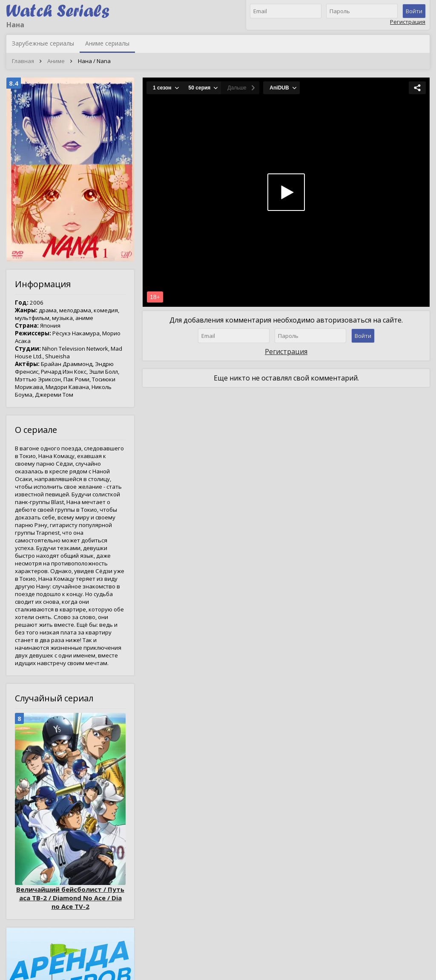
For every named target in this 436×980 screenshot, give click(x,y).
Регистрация (408, 22)
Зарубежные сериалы (43, 43)
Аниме (56, 61)
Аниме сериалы (107, 43)
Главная (23, 61)
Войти (414, 11)
